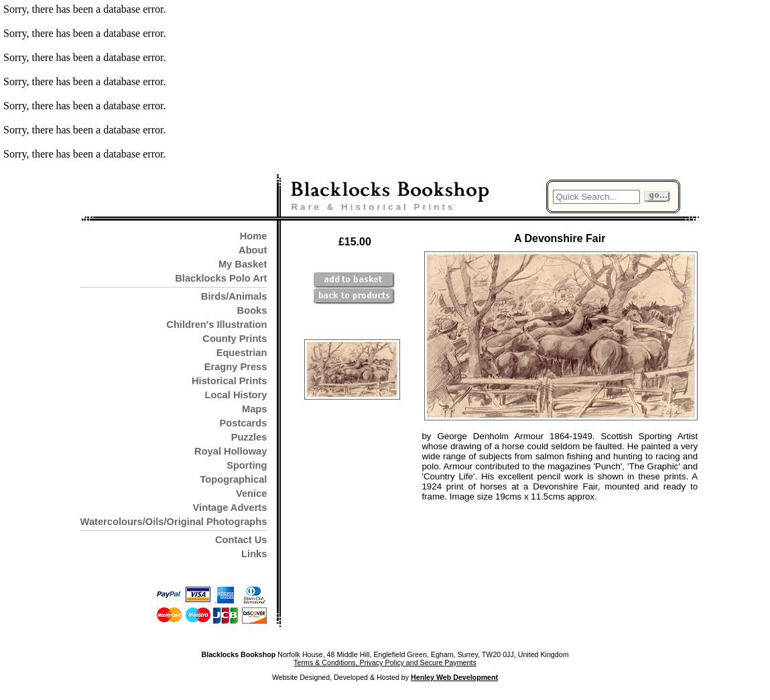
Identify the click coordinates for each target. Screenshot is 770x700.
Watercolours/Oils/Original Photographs (174, 522)
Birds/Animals (234, 296)
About (253, 250)
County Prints (235, 339)
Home (254, 236)
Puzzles (249, 437)
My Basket (243, 264)
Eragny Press (236, 367)
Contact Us (241, 540)
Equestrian (242, 353)
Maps (254, 409)
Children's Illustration (216, 325)
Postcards (244, 423)
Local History (236, 395)
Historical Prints (229, 381)
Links (254, 554)
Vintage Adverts (230, 508)
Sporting (247, 465)
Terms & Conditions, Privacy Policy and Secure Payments (385, 662)
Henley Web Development (454, 677)
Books (252, 310)
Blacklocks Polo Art (221, 278)
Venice (251, 493)
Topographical (234, 479)
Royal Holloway (231, 451)
